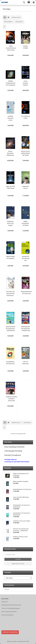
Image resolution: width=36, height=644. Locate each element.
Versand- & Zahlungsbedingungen (11, 608)
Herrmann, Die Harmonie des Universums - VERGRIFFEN (10, 294)
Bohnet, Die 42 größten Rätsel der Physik (25, 153)
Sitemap (7, 589)
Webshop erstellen (12, 641)
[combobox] (16, 17)
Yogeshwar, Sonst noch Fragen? (10, 223)
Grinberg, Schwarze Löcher (10, 118)
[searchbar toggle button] (24, 2)
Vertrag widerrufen (10, 632)
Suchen (18, 559)
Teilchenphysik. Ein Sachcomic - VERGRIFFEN (26, 329)
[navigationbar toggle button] (34, 2)
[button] (5, 17)
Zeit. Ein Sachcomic (26, 363)
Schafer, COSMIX (26, 47)
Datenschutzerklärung (7, 615)
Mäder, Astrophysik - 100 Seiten (25, 223)
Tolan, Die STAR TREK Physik (10, 187)
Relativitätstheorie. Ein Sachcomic (27, 293)
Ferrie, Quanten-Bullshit (26, 83)
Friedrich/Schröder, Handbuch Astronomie (11, 399)
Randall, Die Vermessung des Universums (26, 259)
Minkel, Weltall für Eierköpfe (10, 257)
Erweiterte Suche (18, 564)
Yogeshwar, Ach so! (26, 187)
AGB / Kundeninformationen (9, 612)
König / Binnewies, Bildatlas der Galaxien (10, 153)
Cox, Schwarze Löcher (25, 117)
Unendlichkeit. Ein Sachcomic (10, 363)
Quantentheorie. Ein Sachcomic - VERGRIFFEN (11, 329)
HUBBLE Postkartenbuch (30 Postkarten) (11, 83)
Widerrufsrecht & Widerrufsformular (11, 605)
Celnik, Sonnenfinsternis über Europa (11, 48)
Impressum (5, 602)
